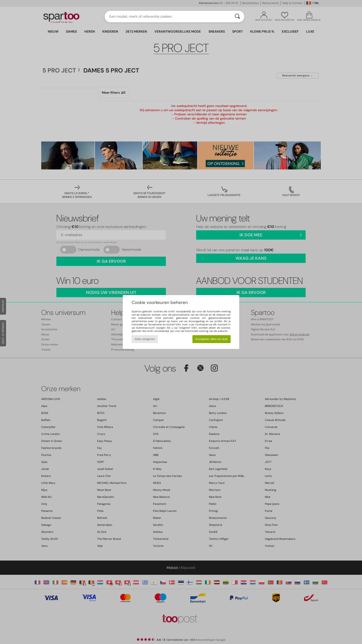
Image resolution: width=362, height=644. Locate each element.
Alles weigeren (145, 339)
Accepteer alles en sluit (211, 339)
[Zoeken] (237, 17)
